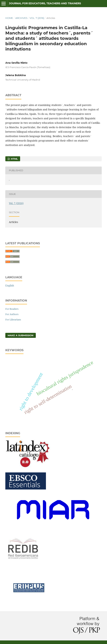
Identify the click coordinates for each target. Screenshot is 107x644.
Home (9, 18)
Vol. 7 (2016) (37, 18)
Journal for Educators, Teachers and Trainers (45, 3)
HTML (14, 159)
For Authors (12, 314)
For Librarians (13, 320)
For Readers (12, 309)
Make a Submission (21, 335)
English (10, 285)
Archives (21, 18)
